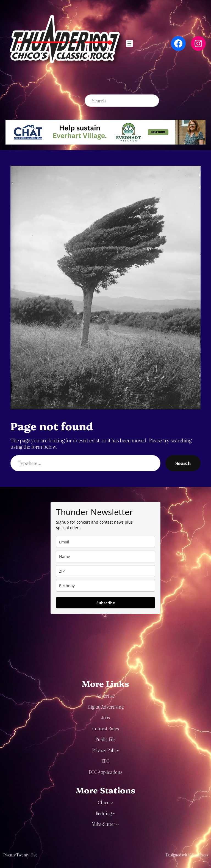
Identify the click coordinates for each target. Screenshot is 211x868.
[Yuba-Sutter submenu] (117, 824)
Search (183, 463)
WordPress (199, 855)
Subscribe (106, 603)
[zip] (105, 571)
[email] (105, 542)
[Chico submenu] (112, 803)
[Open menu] (129, 43)
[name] (105, 557)
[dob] (105, 586)
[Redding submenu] (114, 813)
